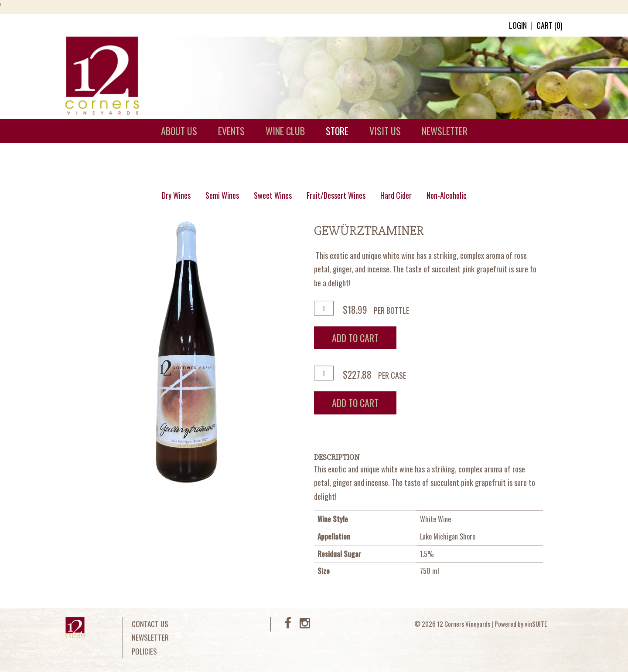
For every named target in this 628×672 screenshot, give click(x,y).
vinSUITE (536, 624)
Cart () (549, 25)
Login (518, 25)
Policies (144, 651)
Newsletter (150, 637)
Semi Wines (222, 195)
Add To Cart (355, 338)
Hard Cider (396, 195)
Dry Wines (176, 195)
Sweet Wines (273, 195)
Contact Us (150, 624)
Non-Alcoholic (447, 195)
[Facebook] (288, 625)
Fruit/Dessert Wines (336, 195)
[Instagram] (305, 625)
